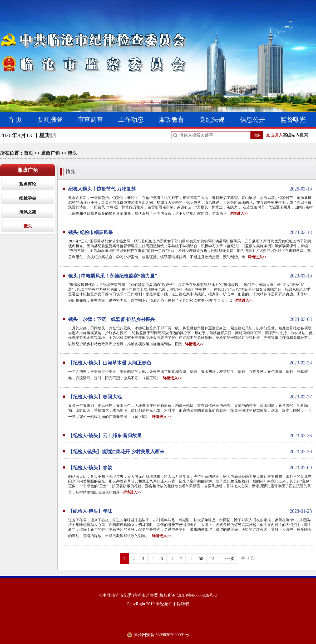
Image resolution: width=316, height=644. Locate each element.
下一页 (229, 558)
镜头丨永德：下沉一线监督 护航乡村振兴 (190, 319)
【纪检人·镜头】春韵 (190, 468)
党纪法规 (212, 120)
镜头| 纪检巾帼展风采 (190, 232)
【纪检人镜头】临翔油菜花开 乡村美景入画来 (190, 452)
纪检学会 (28, 198)
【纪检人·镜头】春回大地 (190, 397)
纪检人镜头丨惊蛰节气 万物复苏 (190, 189)
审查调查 (90, 120)
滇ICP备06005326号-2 (197, 595)
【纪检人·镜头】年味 (190, 511)
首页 (28, 153)
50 (201, 558)
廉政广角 (51, 153)
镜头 (72, 153)
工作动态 (131, 120)
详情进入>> (239, 214)
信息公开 (253, 120)
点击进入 (274, 135)
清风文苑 (28, 212)
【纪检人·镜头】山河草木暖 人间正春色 (190, 363)
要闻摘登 (50, 120)
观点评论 (28, 184)
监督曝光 (293, 120)
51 (213, 558)
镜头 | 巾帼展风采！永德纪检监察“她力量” (190, 276)
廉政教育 (171, 120)
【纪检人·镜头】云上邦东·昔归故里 (190, 436)
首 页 (15, 120)
